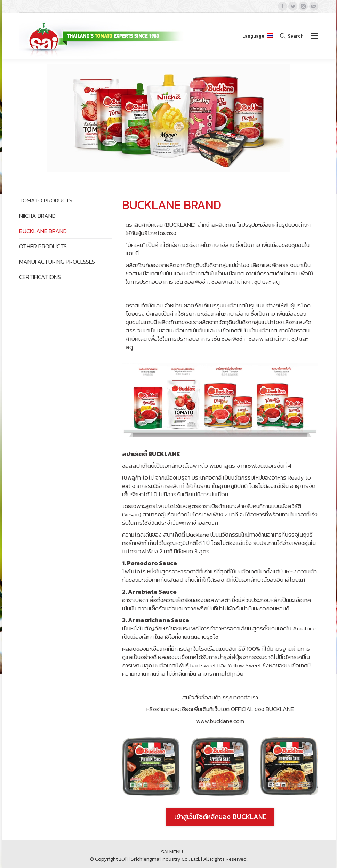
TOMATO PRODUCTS (46, 200)
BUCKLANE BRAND (43, 231)
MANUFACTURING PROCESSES (57, 262)
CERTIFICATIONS (40, 277)
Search (296, 36)
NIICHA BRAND (37, 216)
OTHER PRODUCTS (43, 246)
